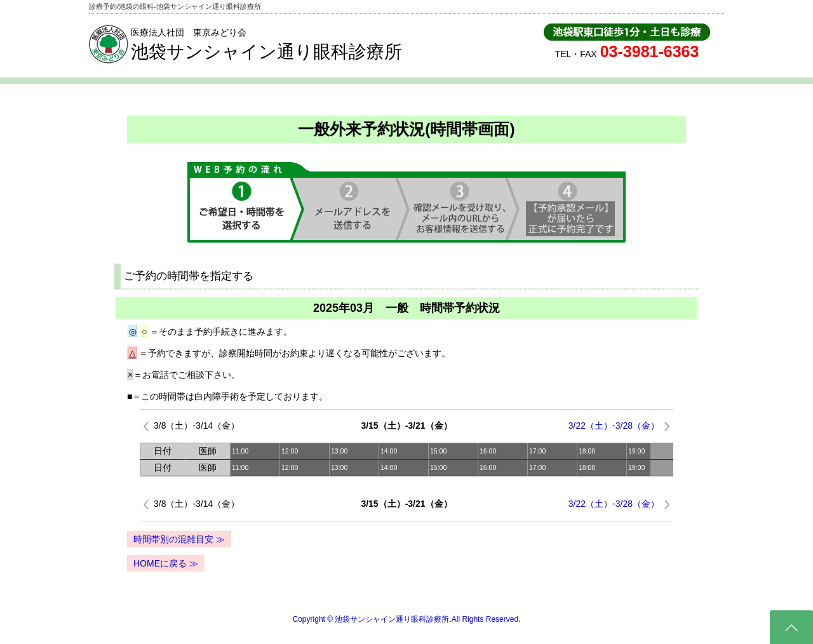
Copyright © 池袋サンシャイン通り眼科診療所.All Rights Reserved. (407, 619)
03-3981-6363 (650, 51)
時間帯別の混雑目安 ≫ (179, 539)
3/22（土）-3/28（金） (614, 426)
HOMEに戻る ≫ (166, 563)
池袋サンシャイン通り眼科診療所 (266, 52)
